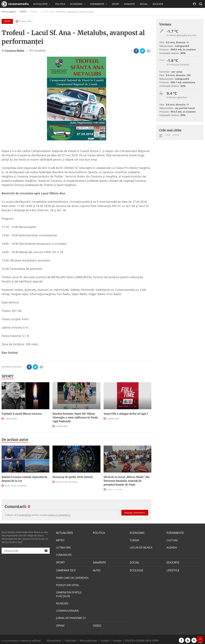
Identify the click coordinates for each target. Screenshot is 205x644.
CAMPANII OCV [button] (43, 12)
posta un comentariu (59, 515)
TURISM (134, 540)
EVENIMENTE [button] (99, 4)
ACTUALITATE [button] (42, 4)
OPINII (60, 624)
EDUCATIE (158, 4)
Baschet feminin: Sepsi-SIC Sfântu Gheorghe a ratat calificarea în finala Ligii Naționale (75, 417)
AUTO (96, 569)
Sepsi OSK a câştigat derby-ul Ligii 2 (126, 414)
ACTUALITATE (64, 533)
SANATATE (129, 4)
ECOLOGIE (136, 569)
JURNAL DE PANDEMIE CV (71, 617)
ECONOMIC (136, 533)
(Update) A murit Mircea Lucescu (22, 414)
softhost (36, 638)
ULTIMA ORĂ (63, 547)
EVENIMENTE (174, 533)
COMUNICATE (64, 554)
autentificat (25, 515)
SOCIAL (144, 4)
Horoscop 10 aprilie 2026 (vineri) (73, 477)
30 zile (176, 135)
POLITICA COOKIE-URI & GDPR (138, 638)
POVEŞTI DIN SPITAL (68, 584)
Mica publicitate (90, 638)
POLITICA (60, 4)
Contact (105, 638)
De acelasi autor (15, 440)
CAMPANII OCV (65, 569)
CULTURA (172, 540)
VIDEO (97, 624)
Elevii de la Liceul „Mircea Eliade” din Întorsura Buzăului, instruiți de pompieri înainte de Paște (127, 481)
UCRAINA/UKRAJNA (67, 609)
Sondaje (116, 638)
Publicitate (74, 638)
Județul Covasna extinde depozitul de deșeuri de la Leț (25, 479)
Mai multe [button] (40, 20)
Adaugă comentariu (135, 509)
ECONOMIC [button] (78, 4)
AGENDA (172, 547)
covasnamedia (15, 4)
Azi (161, 135)
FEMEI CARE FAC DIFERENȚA (72, 576)
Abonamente (59, 638)
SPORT (115, 4)
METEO (60, 540)
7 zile (167, 135)
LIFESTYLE (172, 569)
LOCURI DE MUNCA (141, 547)
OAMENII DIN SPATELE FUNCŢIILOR (69, 593)
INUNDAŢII (62, 602)
